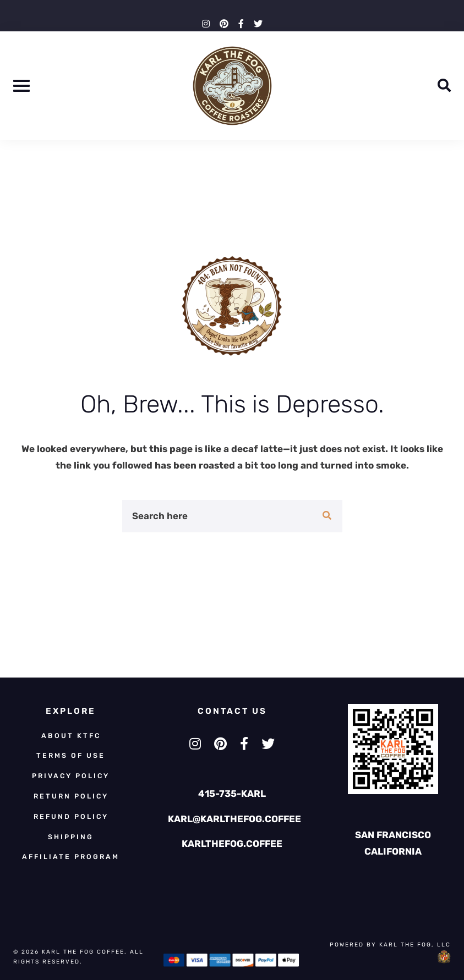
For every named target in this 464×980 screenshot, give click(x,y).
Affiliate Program (71, 857)
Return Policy (71, 796)
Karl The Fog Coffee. (86, 952)
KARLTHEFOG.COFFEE (232, 844)
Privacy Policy (71, 776)
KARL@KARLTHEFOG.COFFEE (234, 819)
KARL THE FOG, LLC (415, 945)
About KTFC (71, 736)
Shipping (71, 837)
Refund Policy (71, 816)
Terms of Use (71, 755)
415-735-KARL (232, 794)
